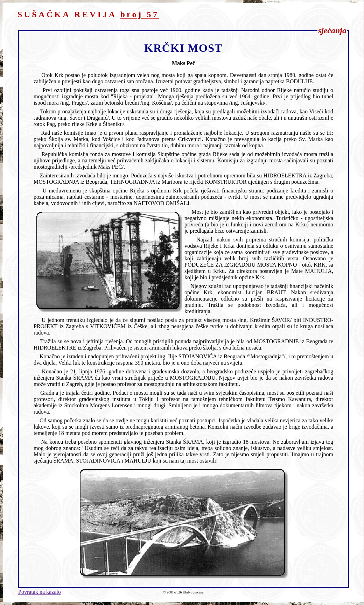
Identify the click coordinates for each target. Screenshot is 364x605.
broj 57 (139, 14)
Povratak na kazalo (40, 592)
